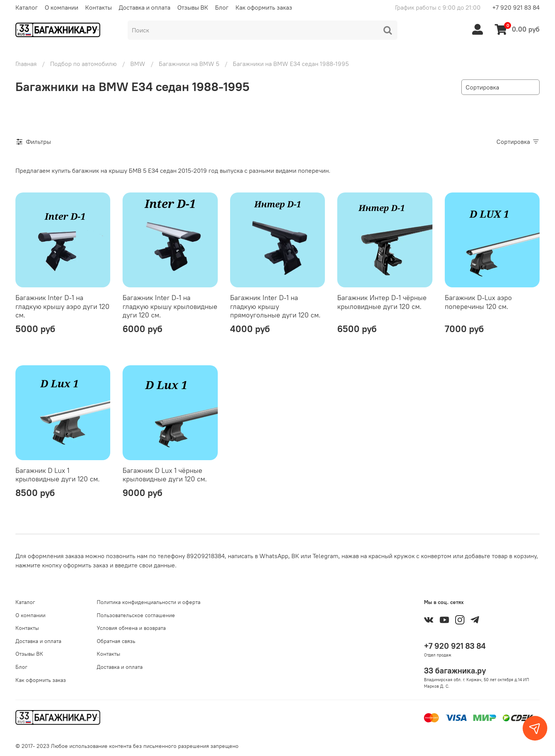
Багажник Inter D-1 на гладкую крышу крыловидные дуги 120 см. (170, 306)
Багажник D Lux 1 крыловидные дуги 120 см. (58, 475)
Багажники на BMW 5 (189, 64)
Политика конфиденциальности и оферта (149, 602)
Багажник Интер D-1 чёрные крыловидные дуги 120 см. (382, 302)
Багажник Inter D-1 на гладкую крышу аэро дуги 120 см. (62, 306)
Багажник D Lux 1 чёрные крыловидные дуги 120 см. (165, 475)
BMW (138, 64)
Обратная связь (116, 641)
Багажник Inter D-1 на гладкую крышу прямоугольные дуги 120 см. (275, 306)
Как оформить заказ (264, 7)
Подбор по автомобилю (83, 64)
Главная (26, 64)
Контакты (98, 7)
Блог (222, 7)
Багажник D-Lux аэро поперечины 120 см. (478, 302)
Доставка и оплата (145, 7)
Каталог (27, 7)
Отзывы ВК (193, 7)
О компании (61, 7)
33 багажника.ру (455, 671)
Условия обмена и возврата (131, 628)
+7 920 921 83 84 (516, 7)
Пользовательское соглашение (136, 615)
